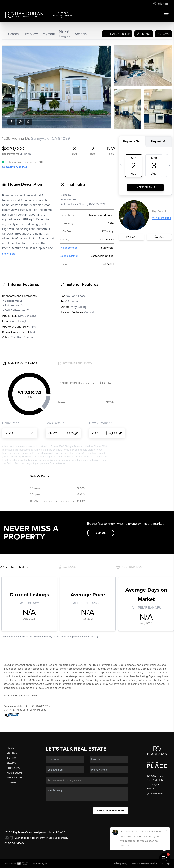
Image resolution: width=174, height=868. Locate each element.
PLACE (61, 832)
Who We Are (15, 778)
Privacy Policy (121, 863)
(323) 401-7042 (155, 794)
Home (10, 748)
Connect (13, 783)
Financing (13, 768)
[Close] (166, 831)
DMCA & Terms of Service (145, 863)
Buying (11, 758)
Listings (12, 753)
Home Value (15, 773)
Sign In (160, 4)
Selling (12, 763)
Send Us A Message (111, 811)
